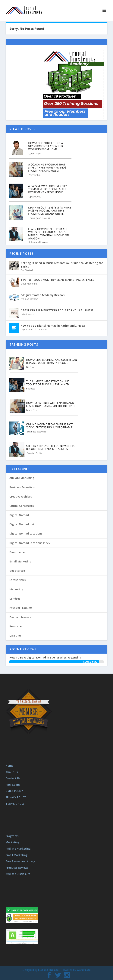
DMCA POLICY (14, 791)
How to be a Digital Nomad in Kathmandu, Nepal (53, 326)
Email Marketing (29, 284)
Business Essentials (22, 487)
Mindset (15, 599)
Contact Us (13, 778)
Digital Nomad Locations (34, 330)
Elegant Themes (48, 970)
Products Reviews (17, 868)
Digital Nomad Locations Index (30, 543)
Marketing (16, 589)
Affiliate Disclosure (18, 874)
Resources (16, 626)
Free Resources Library (20, 861)
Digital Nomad (19, 515)
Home (9, 766)
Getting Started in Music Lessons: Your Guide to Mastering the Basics (62, 265)
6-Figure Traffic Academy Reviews (43, 295)
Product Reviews (29, 299)
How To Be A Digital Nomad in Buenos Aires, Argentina (45, 657)
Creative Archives (21, 497)
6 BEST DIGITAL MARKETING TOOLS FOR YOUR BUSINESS (57, 310)
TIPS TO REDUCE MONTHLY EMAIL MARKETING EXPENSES (57, 280)
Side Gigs (15, 636)
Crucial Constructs (22, 506)
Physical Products (21, 608)
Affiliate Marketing (22, 478)
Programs (12, 836)
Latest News (27, 314)
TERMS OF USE (15, 804)
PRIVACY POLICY (16, 797)
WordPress (84, 970)
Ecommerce (17, 552)
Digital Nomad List (22, 524)
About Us (12, 772)
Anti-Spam (13, 785)
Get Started (27, 270)
